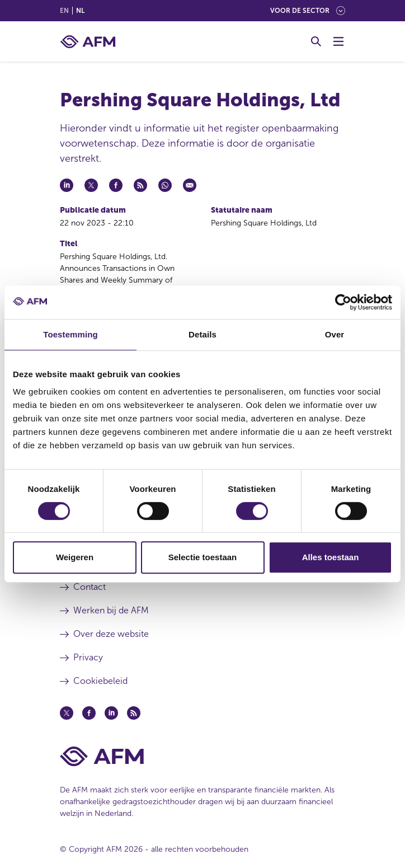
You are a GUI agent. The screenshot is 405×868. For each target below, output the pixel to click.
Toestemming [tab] (70, 334)
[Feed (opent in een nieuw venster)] (134, 713)
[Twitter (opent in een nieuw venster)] (67, 713)
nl (80, 11)
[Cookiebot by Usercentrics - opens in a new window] (343, 302)
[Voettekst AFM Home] (202, 756)
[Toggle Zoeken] (316, 41)
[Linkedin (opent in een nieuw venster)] (111, 713)
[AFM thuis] (88, 42)
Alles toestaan (331, 557)
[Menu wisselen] (338, 41)
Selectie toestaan (203, 557)
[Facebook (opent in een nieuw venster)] (89, 713)
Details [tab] (202, 334)
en (64, 11)
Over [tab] (335, 334)
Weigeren (75, 557)
